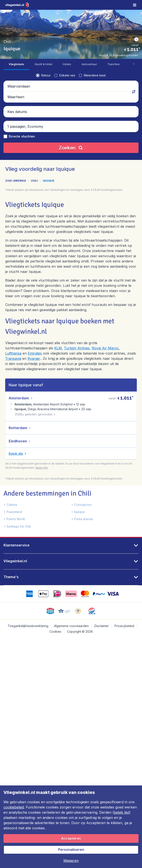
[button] (136, 39)
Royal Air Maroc (105, 348)
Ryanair (34, 358)
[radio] (43, 75)
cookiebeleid (14, 807)
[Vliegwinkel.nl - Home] (17, 5)
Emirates (35, 353)
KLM (58, 348)
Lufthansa (13, 353)
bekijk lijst (122, 812)
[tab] (16, 64)
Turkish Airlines (77, 348)
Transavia (13, 358)
